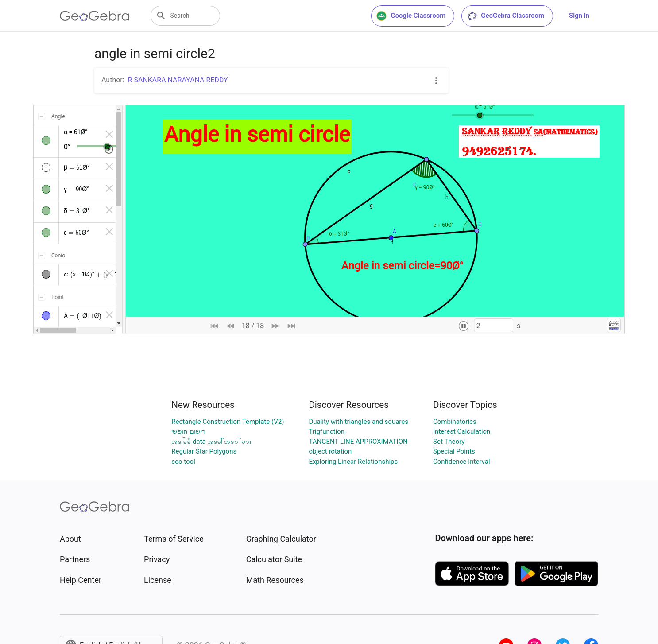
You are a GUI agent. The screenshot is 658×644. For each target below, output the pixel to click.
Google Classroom (411, 16)
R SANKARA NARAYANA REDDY (178, 80)
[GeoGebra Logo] (95, 16)
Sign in (579, 16)
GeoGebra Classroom (505, 16)
